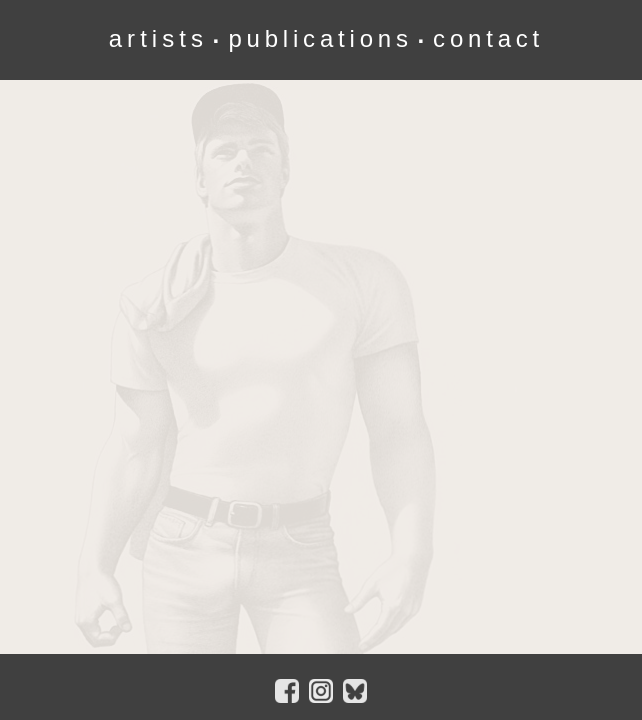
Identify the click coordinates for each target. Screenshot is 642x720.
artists (158, 38)
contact (488, 38)
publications (320, 38)
